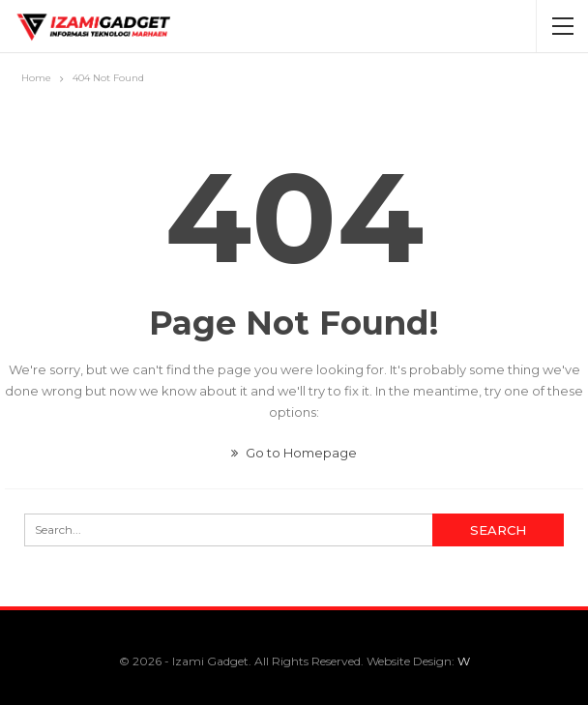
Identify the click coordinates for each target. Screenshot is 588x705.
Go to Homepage (294, 453)
